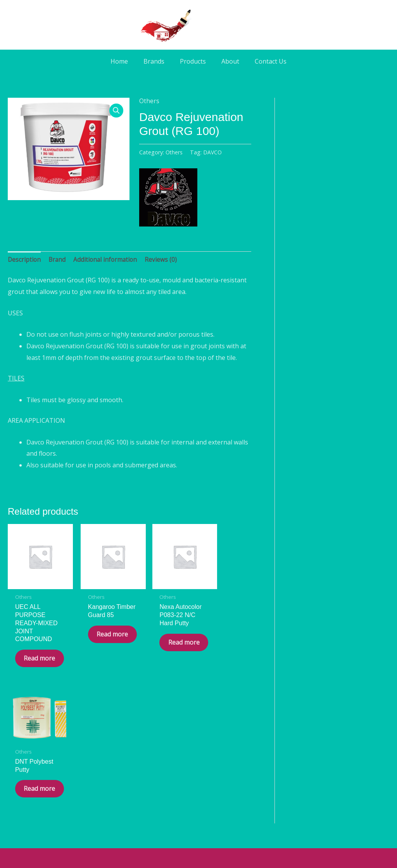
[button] (116, 111)
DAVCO (213, 152)
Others (149, 101)
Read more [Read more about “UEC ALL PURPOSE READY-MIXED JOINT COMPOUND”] (35, 654)
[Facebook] (177, 795)
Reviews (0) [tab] (164, 259)
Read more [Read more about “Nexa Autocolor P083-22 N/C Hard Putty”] (160, 646)
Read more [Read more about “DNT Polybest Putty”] (223, 618)
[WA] (198, 795)
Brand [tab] (58, 259)
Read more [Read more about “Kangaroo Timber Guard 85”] (97, 638)
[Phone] (220, 795)
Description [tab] (25, 259)
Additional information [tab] (108, 259)
